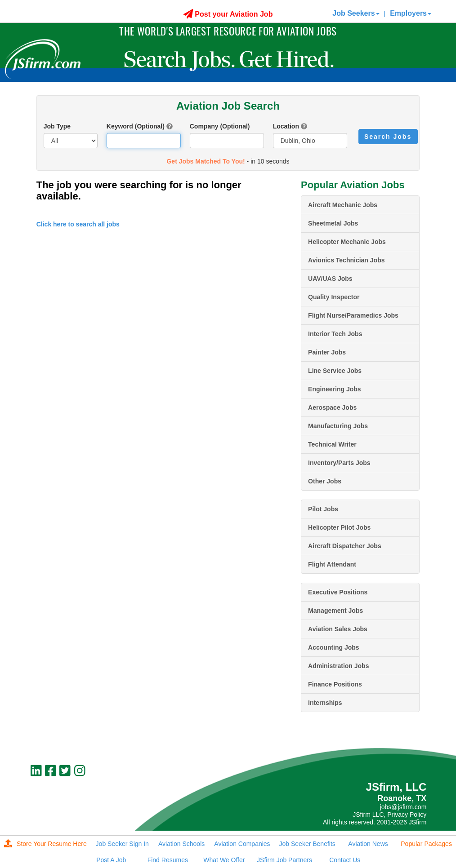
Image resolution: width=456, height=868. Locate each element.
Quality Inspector (334, 297)
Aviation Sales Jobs (338, 629)
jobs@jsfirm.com (403, 807)
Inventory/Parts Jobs (339, 463)
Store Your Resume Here (45, 844)
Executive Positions (338, 592)
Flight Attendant (332, 564)
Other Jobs (325, 481)
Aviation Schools (181, 844)
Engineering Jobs (334, 389)
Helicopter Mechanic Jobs (347, 242)
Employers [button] (411, 13)
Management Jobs (335, 611)
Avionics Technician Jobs (346, 260)
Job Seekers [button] (356, 13)
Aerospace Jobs (332, 407)
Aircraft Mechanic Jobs (343, 205)
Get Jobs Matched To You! (206, 161)
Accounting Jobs (334, 647)
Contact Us (345, 860)
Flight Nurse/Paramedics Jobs (353, 315)
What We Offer (224, 860)
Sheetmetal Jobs (333, 223)
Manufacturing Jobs (338, 426)
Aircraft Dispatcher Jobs (345, 546)
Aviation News (368, 844)
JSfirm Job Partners (284, 860)
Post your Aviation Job (228, 14)
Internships (325, 703)
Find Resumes (168, 860)
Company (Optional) (220, 126)
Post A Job (111, 860)
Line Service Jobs (335, 371)
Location (286, 126)
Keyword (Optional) (136, 126)
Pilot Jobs (323, 509)
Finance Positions (335, 684)
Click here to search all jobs (78, 224)
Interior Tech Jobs (335, 334)
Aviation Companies (242, 844)
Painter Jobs (327, 352)
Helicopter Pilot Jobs (339, 527)
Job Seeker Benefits (307, 844)
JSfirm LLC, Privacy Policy (389, 815)
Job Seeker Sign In (122, 844)
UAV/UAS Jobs (330, 279)
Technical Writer (332, 444)
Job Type (57, 126)
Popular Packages (426, 844)
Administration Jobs (338, 666)
